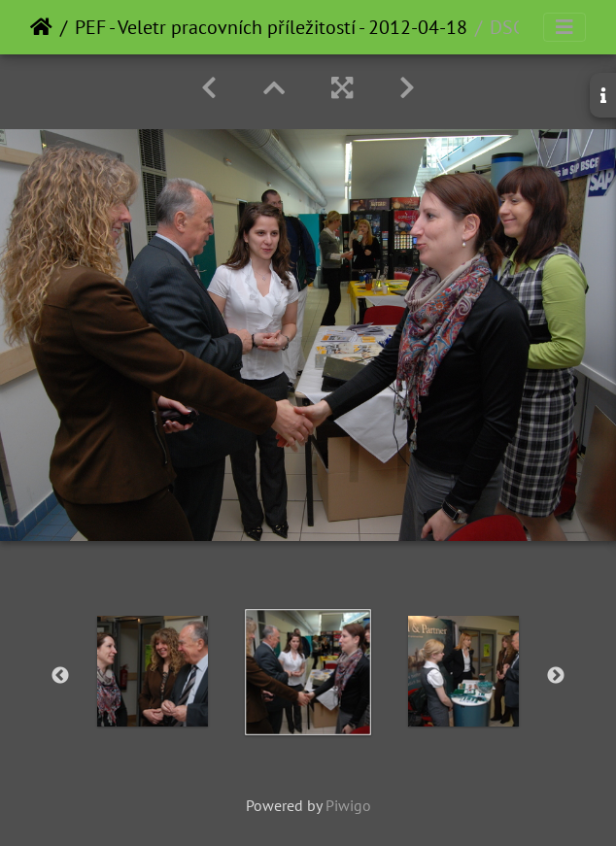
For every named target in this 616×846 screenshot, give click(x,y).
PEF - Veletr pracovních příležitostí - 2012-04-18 (271, 27)
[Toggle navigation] (565, 27)
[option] (153, 671)
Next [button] (556, 676)
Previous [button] (60, 676)
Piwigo (348, 805)
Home (41, 27)
